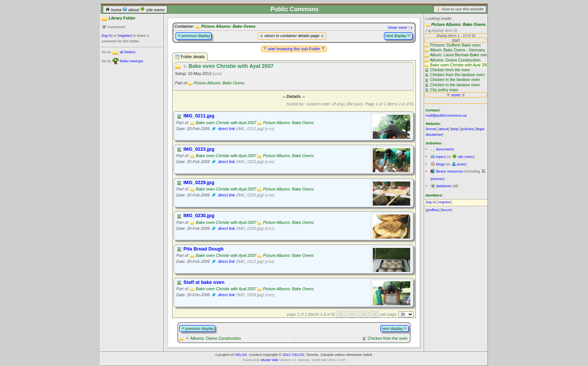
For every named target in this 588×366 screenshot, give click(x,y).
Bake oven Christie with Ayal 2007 (226, 123)
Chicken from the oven (388, 338)
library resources (450, 171)
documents (445, 149)
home (114, 10)
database (444, 186)
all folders (127, 52)
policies (467, 129)
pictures (437, 179)
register (125, 35)
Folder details (190, 57)
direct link (226, 129)
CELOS (241, 355)
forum (446, 210)
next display (398, 36)
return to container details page (292, 36)
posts (461, 164)
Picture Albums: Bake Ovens (458, 24)
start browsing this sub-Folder (294, 49)
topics (441, 157)
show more (397, 27)
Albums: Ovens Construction (213, 338)
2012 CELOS (293, 355)
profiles (433, 210)
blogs (440, 164)
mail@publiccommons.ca (446, 115)
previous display (193, 36)
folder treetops (131, 61)
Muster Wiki (270, 360)
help (455, 129)
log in (107, 35)
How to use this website (463, 9)
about (131, 10)
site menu (152, 10)
